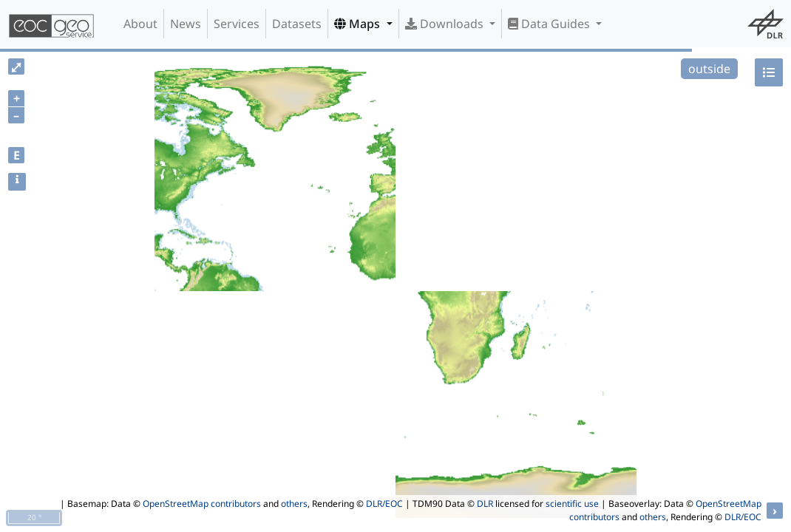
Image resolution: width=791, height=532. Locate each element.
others (294, 504)
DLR (485, 504)
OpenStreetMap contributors (202, 504)
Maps (359, 24)
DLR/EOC (384, 504)
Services (237, 24)
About (140, 24)
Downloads (446, 24)
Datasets (297, 24)
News (186, 24)
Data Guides (550, 24)
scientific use (572, 504)
